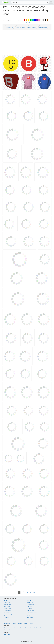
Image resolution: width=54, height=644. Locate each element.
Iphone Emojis (30, 618)
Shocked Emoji (30, 605)
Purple (36, 628)
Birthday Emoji (43, 27)
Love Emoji (29, 608)
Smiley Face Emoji (31, 601)
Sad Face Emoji (8, 601)
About (14, 623)
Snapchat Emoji (8, 605)
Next (34, 593)
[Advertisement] (27, 43)
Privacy (31, 623)
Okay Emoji (7, 616)
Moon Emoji (7, 606)
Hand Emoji (7, 618)
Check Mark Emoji (8, 612)
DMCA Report (7, 623)
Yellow (16, 628)
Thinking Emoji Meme (32, 612)
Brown (15, 630)
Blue (31, 628)
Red (5, 628)
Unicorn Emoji (7, 608)
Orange (10, 628)
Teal (26, 628)
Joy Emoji (29, 614)
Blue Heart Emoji (21, 27)
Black (10, 630)
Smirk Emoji (7, 603)
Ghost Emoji (30, 603)
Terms (26, 623)
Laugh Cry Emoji (31, 610)
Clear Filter (27, 22)
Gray (5, 630)
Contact (20, 623)
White (46, 628)
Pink (41, 628)
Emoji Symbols (32, 27)
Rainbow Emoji (9, 27)
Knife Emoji (30, 606)
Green (21, 628)
